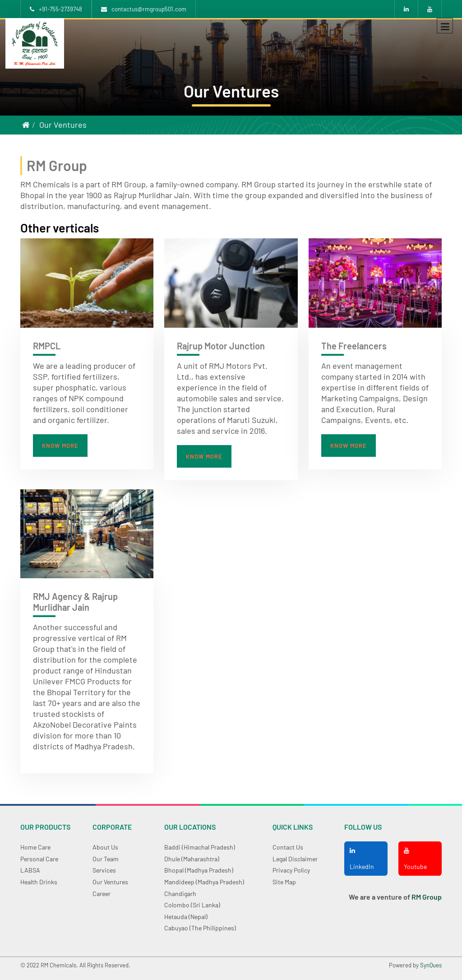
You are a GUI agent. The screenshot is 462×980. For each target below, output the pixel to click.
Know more (60, 446)
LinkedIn (362, 859)
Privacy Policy (291, 870)
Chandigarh (180, 894)
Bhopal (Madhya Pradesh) (199, 870)
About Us (105, 847)
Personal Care (39, 859)
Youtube (415, 859)
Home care (35, 847)
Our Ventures (63, 125)
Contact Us (288, 847)
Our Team (106, 859)
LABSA (30, 870)
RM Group (427, 897)
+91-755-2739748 (56, 9)
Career (102, 894)
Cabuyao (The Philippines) (200, 928)
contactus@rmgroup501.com (144, 9)
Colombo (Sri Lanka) (192, 905)
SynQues (431, 965)
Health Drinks (39, 882)
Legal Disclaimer (295, 859)
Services (104, 870)
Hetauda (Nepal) (186, 917)
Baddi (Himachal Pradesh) (200, 847)
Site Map (284, 882)
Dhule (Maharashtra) (192, 859)
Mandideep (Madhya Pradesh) (204, 882)
